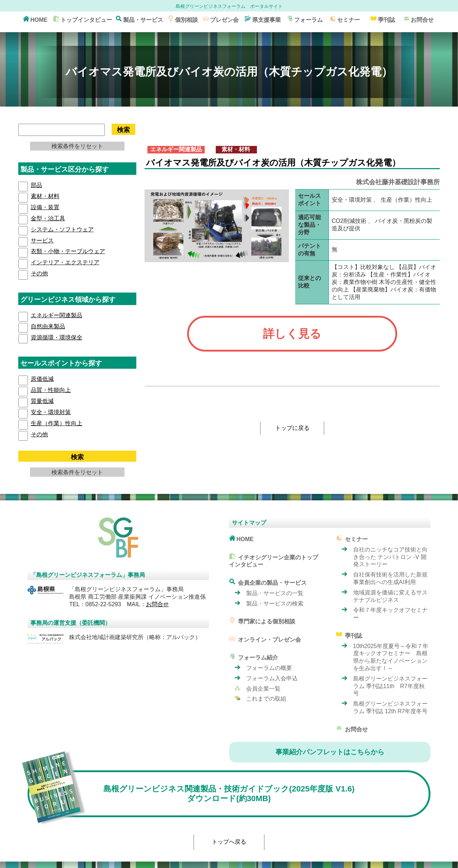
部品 (36, 185)
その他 (39, 273)
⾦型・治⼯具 (48, 218)
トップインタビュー (82, 19)
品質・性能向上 (51, 390)
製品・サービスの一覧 (275, 593)
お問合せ (418, 19)
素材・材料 (45, 196)
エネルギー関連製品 (57, 315)
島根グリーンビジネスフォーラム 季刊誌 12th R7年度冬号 (391, 707)
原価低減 (42, 379)
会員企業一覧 (263, 689)
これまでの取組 (266, 699)
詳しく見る (292, 334)
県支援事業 (263, 19)
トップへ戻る (229, 842)
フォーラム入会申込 (272, 678)
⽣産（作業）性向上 (57, 423)
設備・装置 (45, 207)
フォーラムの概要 (269, 668)
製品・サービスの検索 (275, 604)
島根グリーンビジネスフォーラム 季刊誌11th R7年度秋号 (390, 686)
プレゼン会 (221, 19)
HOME (35, 19)
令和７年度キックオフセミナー (390, 614)
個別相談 (183, 19)
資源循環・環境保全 (57, 337)
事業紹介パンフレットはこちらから (330, 752)
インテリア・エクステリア (65, 262)
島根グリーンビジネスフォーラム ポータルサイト (229, 6)
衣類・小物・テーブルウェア (68, 251)
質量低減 (42, 401)
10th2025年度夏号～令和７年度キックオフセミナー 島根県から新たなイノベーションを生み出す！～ (391, 657)
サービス (42, 241)
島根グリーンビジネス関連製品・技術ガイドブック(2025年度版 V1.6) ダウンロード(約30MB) (191, 794)
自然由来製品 (48, 326)
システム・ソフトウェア (62, 229)
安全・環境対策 (51, 412)
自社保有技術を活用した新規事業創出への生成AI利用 (390, 578)
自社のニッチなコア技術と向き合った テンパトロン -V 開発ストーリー (390, 557)
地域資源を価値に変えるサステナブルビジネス (390, 596)
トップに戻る (292, 428)
